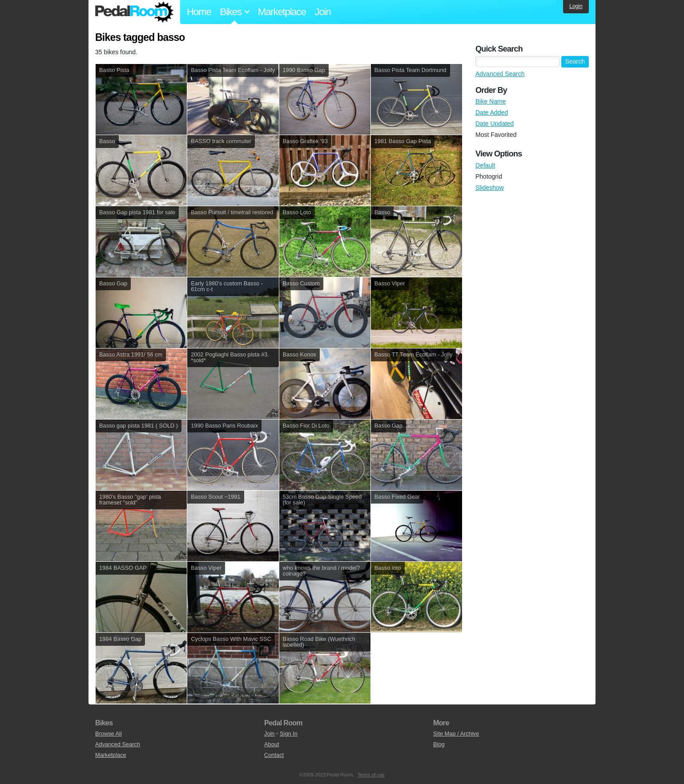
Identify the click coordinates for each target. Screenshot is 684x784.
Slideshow (490, 188)
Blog (439, 744)
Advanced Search (500, 74)
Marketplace (282, 12)
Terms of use (371, 775)
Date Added (492, 112)
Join (323, 12)
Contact (274, 755)
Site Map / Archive (456, 734)
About (272, 744)
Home (199, 12)
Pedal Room (134, 12)
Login (576, 6)
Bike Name (491, 101)
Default (485, 165)
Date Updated (495, 124)
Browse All (109, 734)
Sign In (289, 734)
